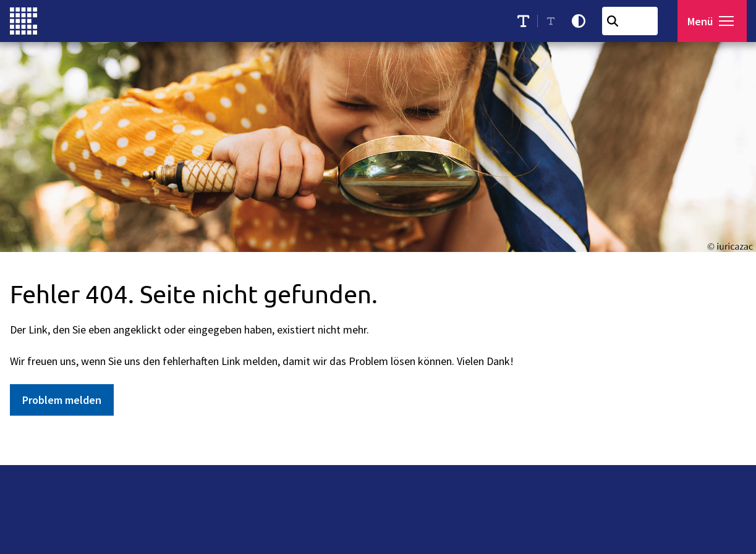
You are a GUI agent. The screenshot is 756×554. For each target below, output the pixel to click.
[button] (729, 21)
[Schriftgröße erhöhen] (527, 21)
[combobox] (633, 21)
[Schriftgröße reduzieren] (554, 21)
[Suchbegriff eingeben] (633, 21)
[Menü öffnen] (714, 21)
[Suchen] (616, 21)
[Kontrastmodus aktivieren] (582, 21)
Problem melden (62, 400)
